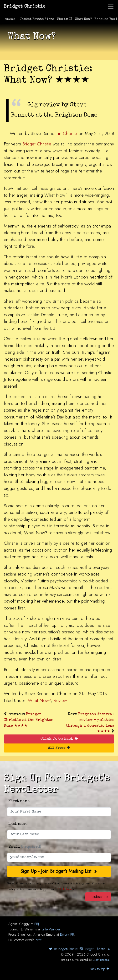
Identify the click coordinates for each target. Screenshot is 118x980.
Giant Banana (101, 960)
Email (25, 847)
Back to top (100, 969)
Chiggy (24, 924)
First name (19, 801)
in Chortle (68, 133)
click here (65, 889)
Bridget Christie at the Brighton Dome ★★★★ (29, 720)
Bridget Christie (25, 7)
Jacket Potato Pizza (37, 19)
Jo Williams (29, 929)
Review (60, 700)
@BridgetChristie (63, 949)
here (38, 940)
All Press (59, 748)
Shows (10, 19)
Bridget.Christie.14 (94, 949)
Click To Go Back (59, 739)
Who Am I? (65, 19)
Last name (18, 824)
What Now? (83, 19)
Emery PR (67, 934)
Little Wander (51, 929)
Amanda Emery (44, 934)
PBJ (37, 924)
